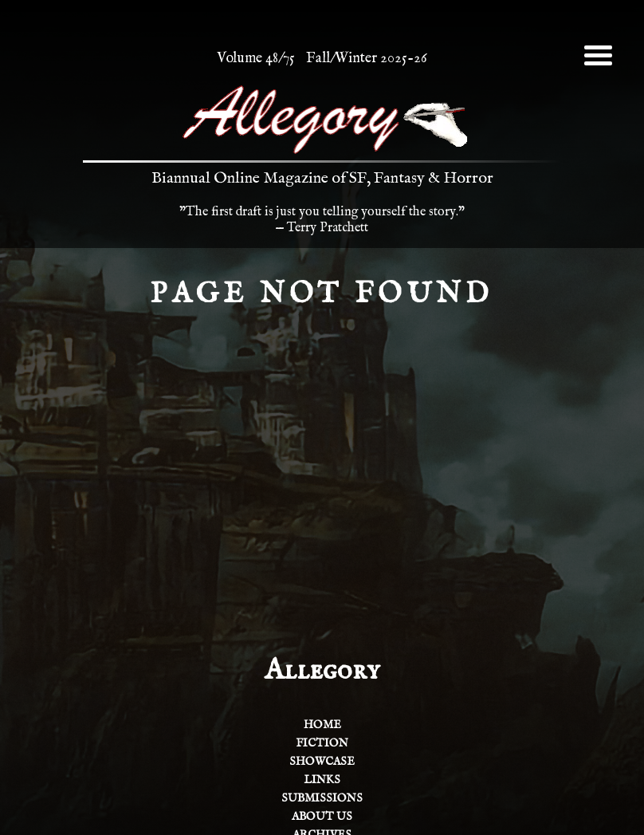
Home (322, 725)
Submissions (322, 798)
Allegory (322, 671)
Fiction (322, 743)
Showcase (322, 762)
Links (322, 780)
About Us (322, 817)
